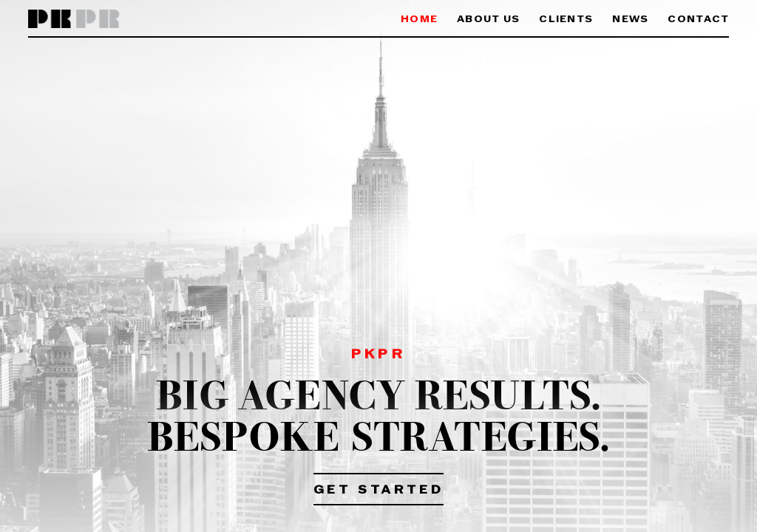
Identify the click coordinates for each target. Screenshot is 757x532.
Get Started (379, 491)
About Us (488, 20)
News (630, 20)
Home (419, 20)
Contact (698, 20)
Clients (566, 20)
